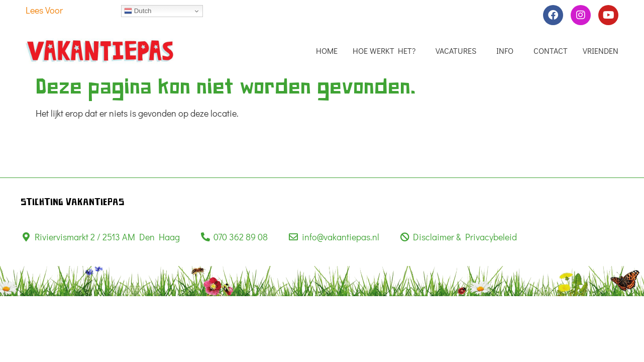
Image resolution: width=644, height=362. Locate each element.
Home (327, 51)
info (507, 51)
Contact (551, 51)
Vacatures (458, 51)
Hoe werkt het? (387, 51)
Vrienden (601, 51)
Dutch (138, 11)
